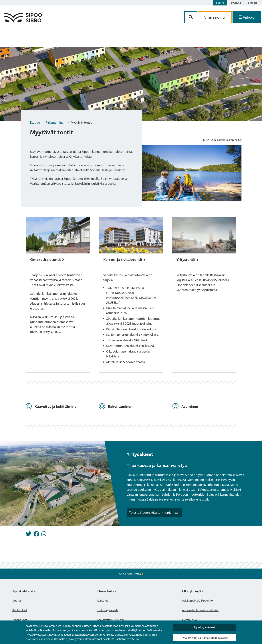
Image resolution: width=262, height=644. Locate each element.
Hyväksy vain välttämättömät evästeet (205, 638)
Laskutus (103, 600)
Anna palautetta (131, 574)
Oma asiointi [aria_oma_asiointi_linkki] (215, 17)
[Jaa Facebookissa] (36, 535)
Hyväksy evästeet (205, 627)
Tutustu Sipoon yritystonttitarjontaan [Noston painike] (154, 512)
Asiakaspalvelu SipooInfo (198, 600)
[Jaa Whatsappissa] (44, 535)
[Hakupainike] (191, 17)
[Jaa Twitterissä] (29, 535)
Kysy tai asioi (190, 620)
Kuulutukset (20, 610)
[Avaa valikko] (247, 17)
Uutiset (17, 600)
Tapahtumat (20, 620)
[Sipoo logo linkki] (23, 21)
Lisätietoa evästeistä (127, 639)
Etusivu (35, 122)
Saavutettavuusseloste (111, 620)
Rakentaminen (55, 122)
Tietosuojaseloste (108, 610)
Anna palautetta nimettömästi (200, 610)
